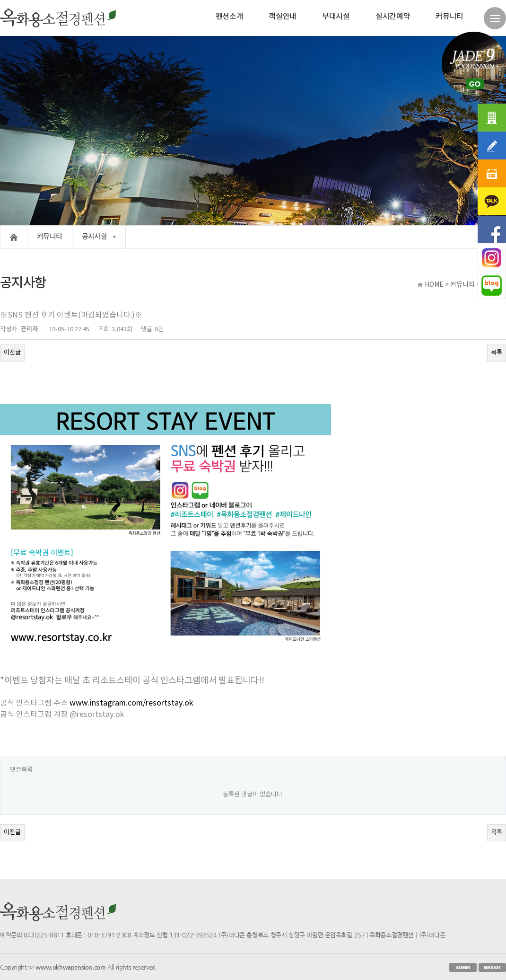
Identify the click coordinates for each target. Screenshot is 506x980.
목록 (497, 353)
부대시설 (336, 17)
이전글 (12, 353)
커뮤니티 (449, 17)
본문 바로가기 (0, 0)
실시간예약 (393, 17)
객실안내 (283, 17)
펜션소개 (230, 17)
